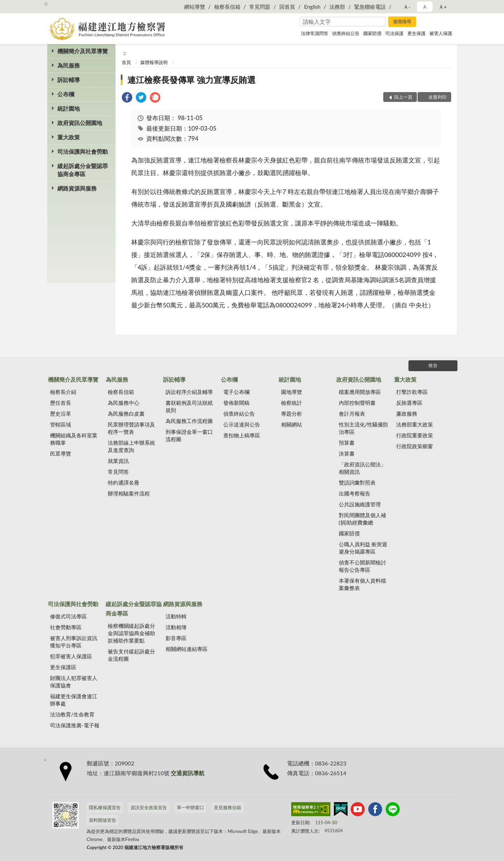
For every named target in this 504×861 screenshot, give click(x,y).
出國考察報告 (355, 493)
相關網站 (292, 424)
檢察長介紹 (63, 392)
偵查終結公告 (346, 33)
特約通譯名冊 (124, 482)
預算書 (347, 443)
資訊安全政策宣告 (149, 807)
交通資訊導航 (188, 773)
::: (46, 4)
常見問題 (260, 7)
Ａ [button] (425, 7)
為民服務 (69, 65)
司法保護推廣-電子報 (75, 725)
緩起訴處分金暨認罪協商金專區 (83, 170)
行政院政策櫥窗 (415, 446)
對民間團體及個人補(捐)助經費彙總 (362, 519)
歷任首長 (61, 403)
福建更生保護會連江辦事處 (74, 700)
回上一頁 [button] (403, 97)
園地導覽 (292, 392)
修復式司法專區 (68, 616)
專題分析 (292, 414)
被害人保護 (441, 33)
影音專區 (176, 638)
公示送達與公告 (242, 424)
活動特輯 (176, 616)
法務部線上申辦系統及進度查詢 (131, 446)
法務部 (337, 7)
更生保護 (416, 33)
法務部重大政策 (415, 424)
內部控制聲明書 (357, 403)
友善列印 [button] (437, 97)
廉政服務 (407, 414)
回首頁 (287, 7)
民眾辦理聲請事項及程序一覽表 (131, 428)
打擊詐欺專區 (412, 392)
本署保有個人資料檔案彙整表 (362, 584)
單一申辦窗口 (190, 807)
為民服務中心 (124, 403)
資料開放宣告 (103, 820)
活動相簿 (176, 627)
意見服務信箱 (227, 807)
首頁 (126, 62)
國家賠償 (372, 33)
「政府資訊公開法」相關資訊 (362, 468)
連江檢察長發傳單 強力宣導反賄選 (191, 80)
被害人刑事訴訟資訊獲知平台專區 (74, 642)
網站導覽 (195, 7)
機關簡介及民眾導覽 (83, 51)
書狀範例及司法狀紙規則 (189, 406)
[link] (127, 98)
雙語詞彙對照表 (357, 482)
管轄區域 (61, 424)
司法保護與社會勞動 (83, 151)
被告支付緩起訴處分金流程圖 (131, 655)
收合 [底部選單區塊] (433, 365)
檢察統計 (292, 403)
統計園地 (69, 108)
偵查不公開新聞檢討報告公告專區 (362, 566)
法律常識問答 (315, 33)
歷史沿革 (61, 414)
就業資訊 (118, 461)
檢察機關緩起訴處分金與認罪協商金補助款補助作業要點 (131, 633)
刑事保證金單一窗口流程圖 (189, 435)
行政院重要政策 (415, 435)
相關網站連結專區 (187, 649)
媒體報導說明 (154, 62)
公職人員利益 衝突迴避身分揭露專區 (363, 548)
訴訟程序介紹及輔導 (189, 392)
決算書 (347, 453)
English (312, 7)
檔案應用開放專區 (360, 392)
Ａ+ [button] (443, 7)
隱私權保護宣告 (105, 807)
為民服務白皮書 (126, 414)
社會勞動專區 (66, 627)
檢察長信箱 (227, 7)
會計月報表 (352, 414)
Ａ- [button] (407, 7)
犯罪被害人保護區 (71, 656)
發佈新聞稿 (236, 403)
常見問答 (118, 472)
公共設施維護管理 (360, 504)
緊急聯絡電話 (370, 7)
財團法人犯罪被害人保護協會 (74, 682)
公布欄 (66, 94)
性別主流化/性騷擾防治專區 (364, 428)
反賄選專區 (409, 403)
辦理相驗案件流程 (129, 493)
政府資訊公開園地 (80, 123)
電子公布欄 (236, 392)
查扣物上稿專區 (242, 435)
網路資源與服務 (77, 188)
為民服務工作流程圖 (189, 421)
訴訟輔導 (69, 80)
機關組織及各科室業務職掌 (74, 439)
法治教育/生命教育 (72, 714)
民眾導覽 (61, 453)
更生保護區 (63, 667)
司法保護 (394, 33)
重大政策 (69, 137)
